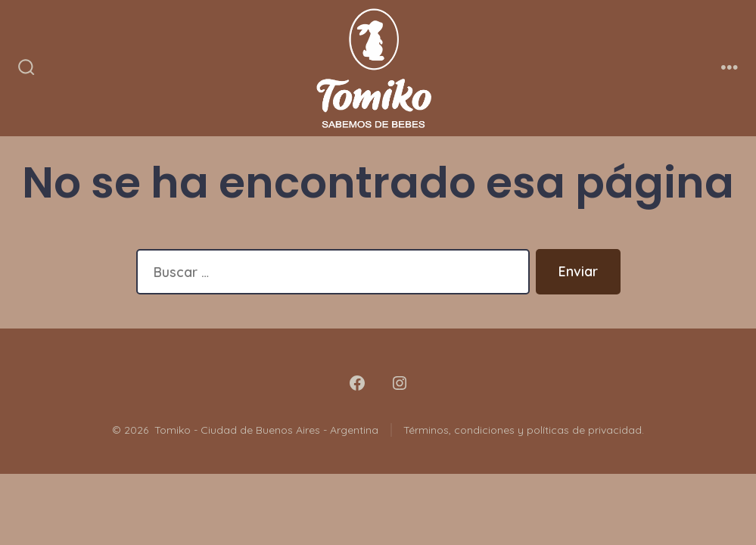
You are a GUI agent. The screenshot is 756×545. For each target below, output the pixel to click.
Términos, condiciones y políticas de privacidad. (524, 430)
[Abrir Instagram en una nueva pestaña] (400, 383)
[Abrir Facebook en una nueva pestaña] (357, 383)
